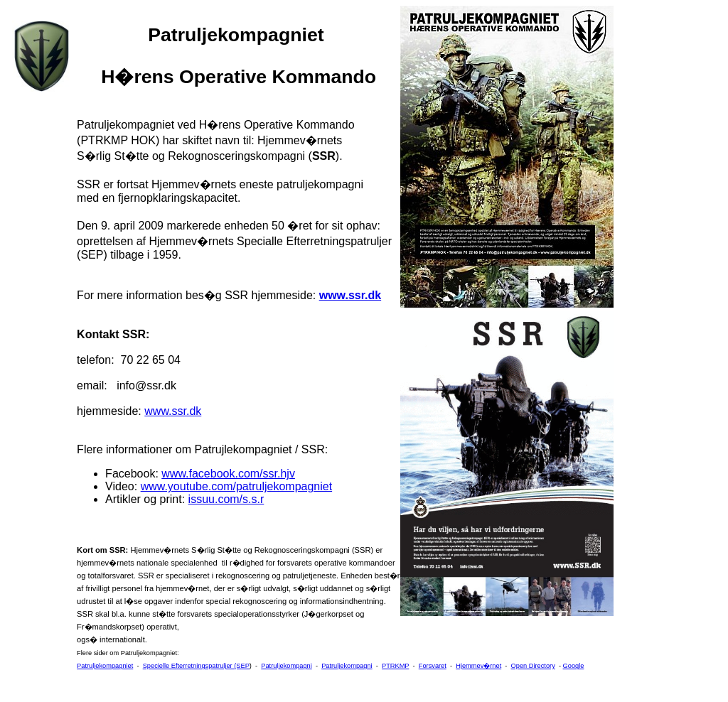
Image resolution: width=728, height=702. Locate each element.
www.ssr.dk (350, 295)
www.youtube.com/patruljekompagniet (236, 486)
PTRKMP (395, 666)
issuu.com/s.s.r (226, 499)
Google (574, 666)
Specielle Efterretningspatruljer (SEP (196, 666)
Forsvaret (433, 666)
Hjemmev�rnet (478, 666)
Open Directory (533, 666)
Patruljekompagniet (105, 666)
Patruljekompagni (286, 666)
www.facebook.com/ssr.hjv (228, 474)
